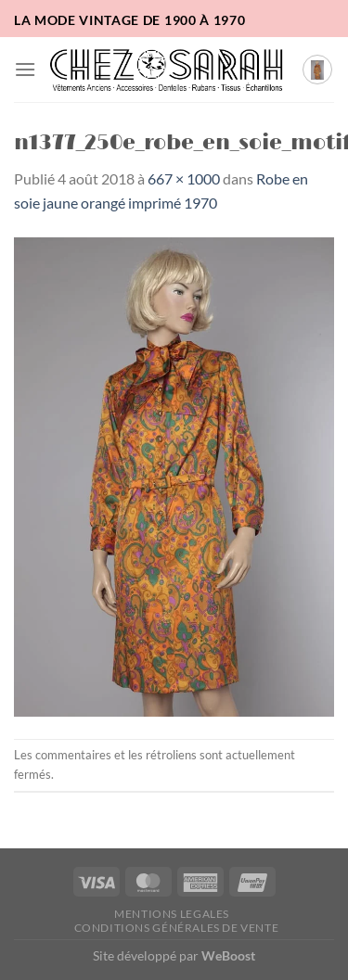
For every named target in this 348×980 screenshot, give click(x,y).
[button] (25, 69)
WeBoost (228, 955)
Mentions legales (172, 914)
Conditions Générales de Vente (177, 928)
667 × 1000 (184, 178)
